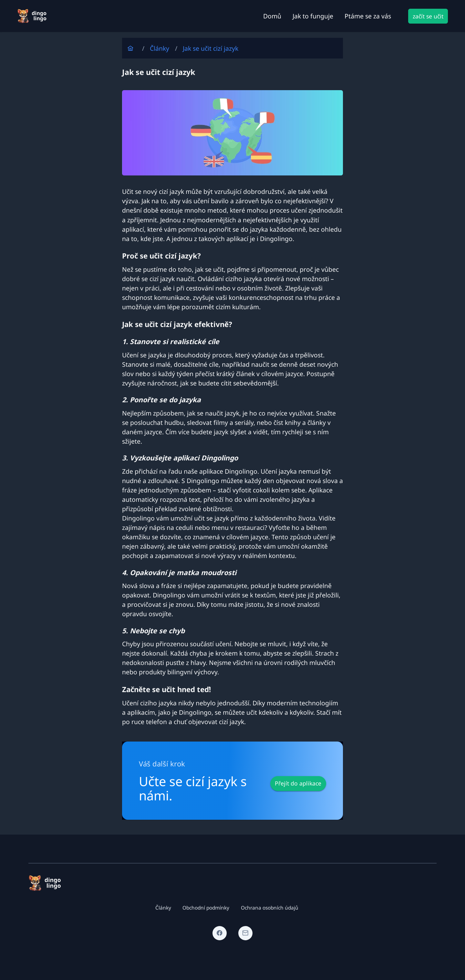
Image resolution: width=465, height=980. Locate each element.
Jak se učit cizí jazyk (211, 48)
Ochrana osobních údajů (270, 908)
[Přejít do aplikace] (298, 784)
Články (160, 48)
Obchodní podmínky (206, 908)
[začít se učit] (428, 16)
